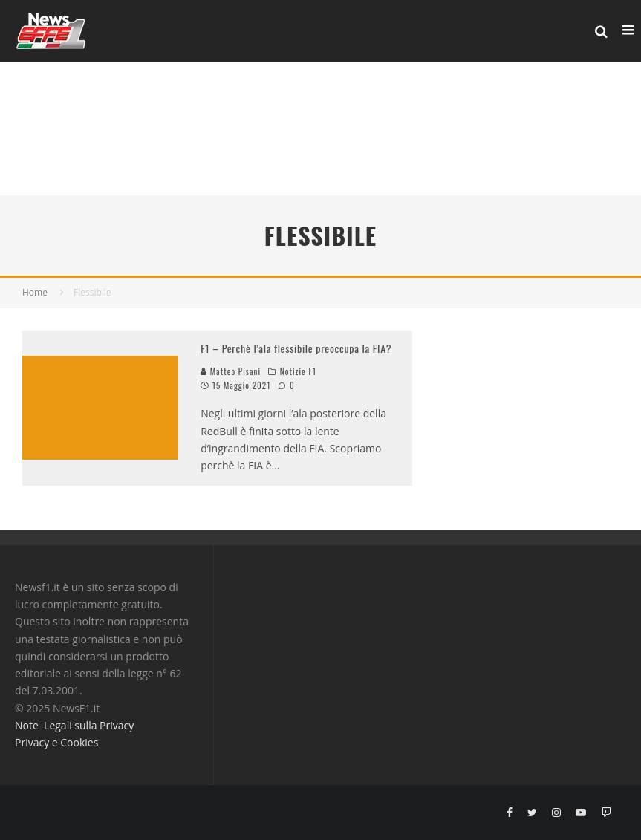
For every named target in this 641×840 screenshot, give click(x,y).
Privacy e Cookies (56, 742)
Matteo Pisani (231, 371)
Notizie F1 (298, 371)
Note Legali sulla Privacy (74, 725)
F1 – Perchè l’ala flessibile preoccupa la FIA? (296, 348)
